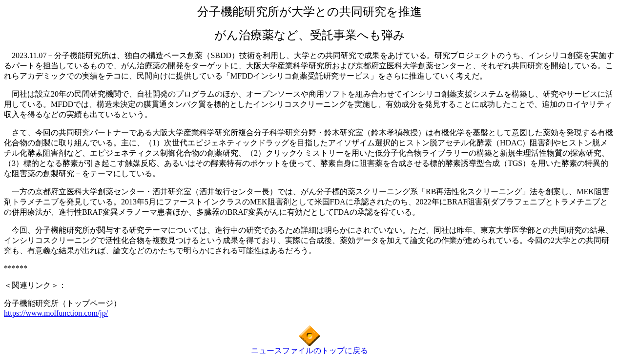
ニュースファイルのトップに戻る (309, 351)
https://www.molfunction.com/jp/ (56, 313)
